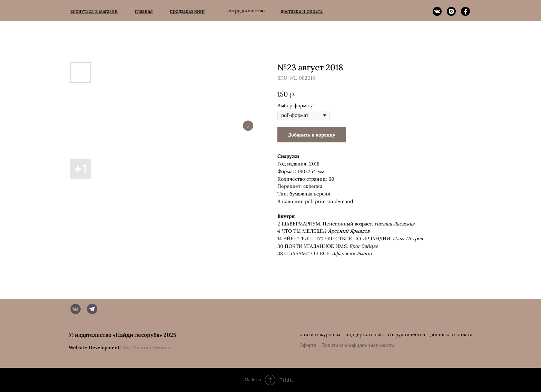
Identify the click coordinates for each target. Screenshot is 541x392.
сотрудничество (406, 334)
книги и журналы (320, 334)
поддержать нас (364, 334)
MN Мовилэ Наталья (147, 348)
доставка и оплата (451, 334)
